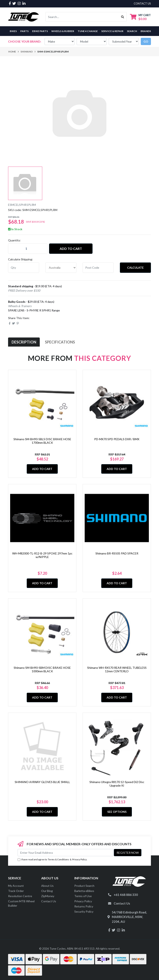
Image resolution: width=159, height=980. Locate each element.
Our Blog (47, 891)
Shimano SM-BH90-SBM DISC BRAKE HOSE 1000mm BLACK (42, 669)
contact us (142, 4)
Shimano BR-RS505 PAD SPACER (117, 553)
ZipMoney (48, 896)
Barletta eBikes (84, 891)
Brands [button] (146, 31)
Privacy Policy (79, 859)
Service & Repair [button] (112, 31)
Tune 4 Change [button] (88, 31)
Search (132, 31)
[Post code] (98, 268)
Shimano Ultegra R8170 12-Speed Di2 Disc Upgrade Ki (117, 784)
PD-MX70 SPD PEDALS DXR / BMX (117, 439)
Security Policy (84, 911)
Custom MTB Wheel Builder (21, 903)
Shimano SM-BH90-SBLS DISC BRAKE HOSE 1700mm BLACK (42, 441)
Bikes (13, 31)
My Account (16, 886)
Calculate (135, 268)
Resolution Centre (20, 896)
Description (24, 342)
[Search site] (123, 17)
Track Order (16, 891)
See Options (117, 812)
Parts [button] (24, 31)
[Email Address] (65, 853)
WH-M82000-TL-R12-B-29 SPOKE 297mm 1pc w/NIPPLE (42, 555)
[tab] (24, 342)
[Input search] (82, 17)
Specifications (60, 342)
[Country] (61, 268)
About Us (47, 886)
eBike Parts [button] (40, 31)
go (146, 41)
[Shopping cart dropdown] (140, 17)
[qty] (24, 268)
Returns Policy (84, 906)
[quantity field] (28, 249)
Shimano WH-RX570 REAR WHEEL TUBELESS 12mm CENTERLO (117, 669)
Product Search (84, 886)
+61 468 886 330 (126, 895)
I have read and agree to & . (52, 860)
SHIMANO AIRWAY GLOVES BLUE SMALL (42, 782)
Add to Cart (71, 249)
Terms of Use (83, 896)
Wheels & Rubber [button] (63, 31)
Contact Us (49, 901)
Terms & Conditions (58, 859)
